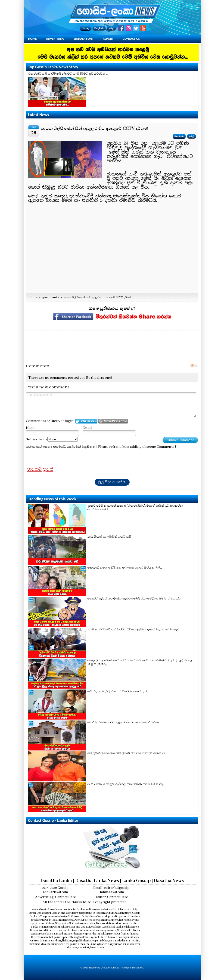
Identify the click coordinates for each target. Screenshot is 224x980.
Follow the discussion (194, 365)
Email (87, 428)
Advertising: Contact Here (56, 897)
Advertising (55, 39)
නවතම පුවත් (40, 469)
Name (31, 428)
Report (108, 39)
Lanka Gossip (136, 881)
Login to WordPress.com (113, 421)
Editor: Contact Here (112, 897)
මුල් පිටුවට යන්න (112, 482)
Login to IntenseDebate (86, 421)
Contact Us (131, 39)
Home (33, 39)
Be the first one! (99, 378)
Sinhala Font (84, 39)
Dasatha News (169, 881)
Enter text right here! (111, 405)
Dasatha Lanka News (97, 881)
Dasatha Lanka (56, 881)
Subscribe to (52, 439)
